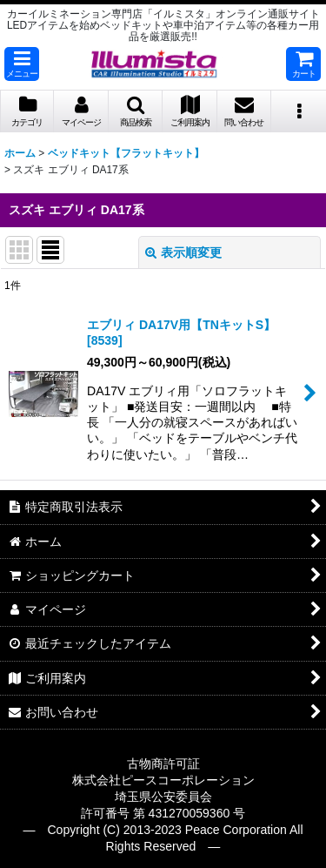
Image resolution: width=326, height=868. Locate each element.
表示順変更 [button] (183, 252)
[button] (22, 64)
